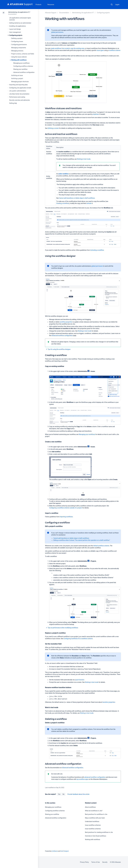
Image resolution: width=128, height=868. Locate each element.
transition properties (109, 702)
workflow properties (66, 322)
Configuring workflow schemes (23, 66)
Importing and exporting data (18, 85)
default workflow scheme (101, 546)
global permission (97, 266)
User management (15, 32)
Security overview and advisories (19, 100)
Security (105, 862)
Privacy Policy (84, 862)
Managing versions (17, 51)
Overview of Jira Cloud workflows (96, 836)
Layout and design (15, 29)
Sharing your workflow (20, 69)
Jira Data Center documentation (19, 94)
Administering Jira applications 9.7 (19, 12)
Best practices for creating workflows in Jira (99, 832)
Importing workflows (66, 517)
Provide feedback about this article (78, 794)
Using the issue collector (19, 57)
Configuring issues (17, 41)
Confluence (55, 851)
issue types (100, 50)
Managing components (19, 48)
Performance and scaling (17, 97)
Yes (59, 794)
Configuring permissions (19, 45)
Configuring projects (16, 35)
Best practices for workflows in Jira (96, 814)
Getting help (13, 103)
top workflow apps (82, 779)
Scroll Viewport (65, 851)
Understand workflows (92, 821)
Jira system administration (18, 91)
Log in (117, 5)
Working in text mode (84, 159)
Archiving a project (17, 78)
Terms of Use (95, 862)
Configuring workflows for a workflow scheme (78, 639)
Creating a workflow (63, 203)
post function (80, 680)
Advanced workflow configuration (24, 72)
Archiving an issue (17, 75)
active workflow (63, 174)
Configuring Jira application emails (20, 88)
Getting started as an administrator (20, 23)
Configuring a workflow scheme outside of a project (66, 508)
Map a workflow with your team (95, 818)
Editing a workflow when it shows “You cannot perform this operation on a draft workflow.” (82, 540)
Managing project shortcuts (20, 82)
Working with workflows (19, 60)
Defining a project (17, 38)
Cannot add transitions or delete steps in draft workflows (77, 198)
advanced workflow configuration (95, 777)
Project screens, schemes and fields (23, 54)
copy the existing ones (77, 48)
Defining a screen (53, 128)
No (63, 794)
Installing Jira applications (17, 26)
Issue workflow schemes (93, 825)
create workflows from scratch (60, 48)
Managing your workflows (21, 63)
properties (96, 114)
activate (89, 203)
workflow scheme (115, 50)
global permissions (57, 32)
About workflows (90, 807)
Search (112, 5)
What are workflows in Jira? (94, 811)
